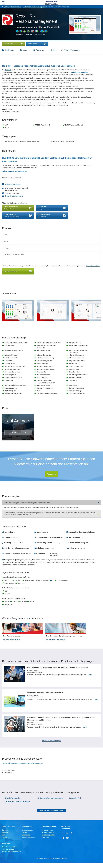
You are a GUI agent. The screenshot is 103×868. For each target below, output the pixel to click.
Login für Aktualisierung (29, 843)
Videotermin (51, 474)
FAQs (53, 50)
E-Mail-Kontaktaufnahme (14, 196)
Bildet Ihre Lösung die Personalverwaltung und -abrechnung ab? (27, 503)
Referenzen (5, 838)
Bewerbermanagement (47, 642)
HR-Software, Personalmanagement (34, 7)
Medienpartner (26, 840)
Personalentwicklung (13, 642)
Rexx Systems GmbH (13, 184)
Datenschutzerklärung (93, 266)
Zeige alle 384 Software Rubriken (52, 816)
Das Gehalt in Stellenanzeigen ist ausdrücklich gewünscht (23, 768)
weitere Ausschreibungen (52, 746)
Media (25, 50)
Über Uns (5, 835)
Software (7, 7)
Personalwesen (16, 7)
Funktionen (40, 50)
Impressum (5, 843)
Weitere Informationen (72, 50)
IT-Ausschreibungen (47, 835)
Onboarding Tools (75, 803)
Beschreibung (10, 50)
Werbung (25, 838)
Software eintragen (27, 835)
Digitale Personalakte (13, 803)
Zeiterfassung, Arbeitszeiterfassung (18, 807)
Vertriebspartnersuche (48, 838)
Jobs (4, 840)
